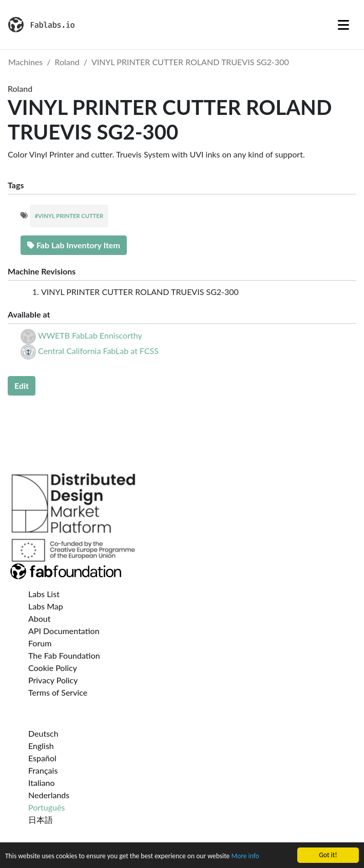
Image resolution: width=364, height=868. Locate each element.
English (41, 746)
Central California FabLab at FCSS (98, 351)
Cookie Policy (53, 668)
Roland (67, 62)
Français (43, 770)
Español (42, 758)
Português (46, 807)
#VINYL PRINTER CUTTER (69, 216)
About (40, 618)
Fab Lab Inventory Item (74, 245)
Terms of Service (58, 692)
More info (245, 856)
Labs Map (46, 606)
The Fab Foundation (64, 655)
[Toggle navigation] (343, 25)
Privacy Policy (53, 680)
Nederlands (49, 795)
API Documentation (64, 631)
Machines (25, 62)
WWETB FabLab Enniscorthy (90, 335)
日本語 (41, 820)
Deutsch (43, 733)
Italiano (42, 783)
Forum (40, 643)
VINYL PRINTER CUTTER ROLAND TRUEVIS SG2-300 (190, 62)
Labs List (44, 594)
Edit (22, 386)
